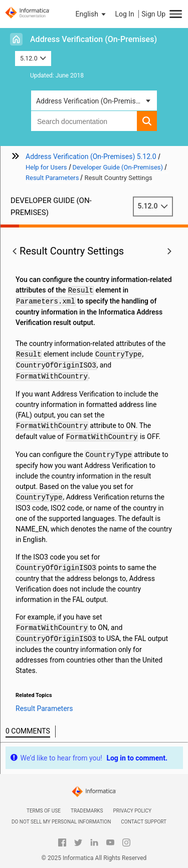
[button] (92, 14)
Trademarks (87, 811)
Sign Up (153, 14)
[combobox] (84, 121)
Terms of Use (44, 811)
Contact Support (144, 822)
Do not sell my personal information (61, 822)
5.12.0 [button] (33, 58)
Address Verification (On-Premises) (93, 39)
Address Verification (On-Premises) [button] (91, 101)
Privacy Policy (132, 811)
